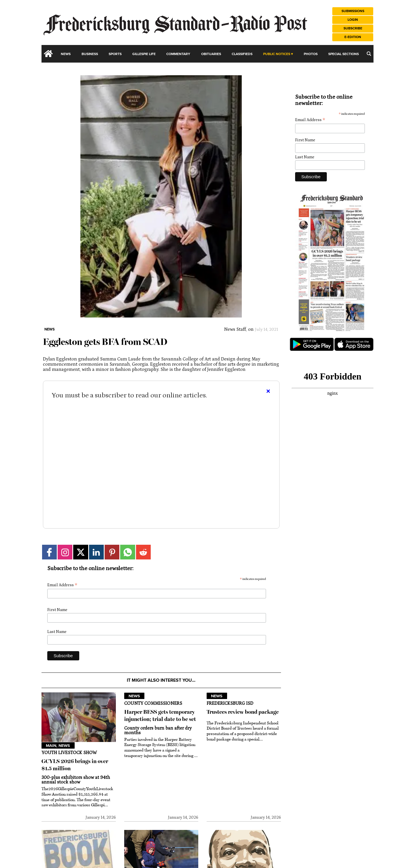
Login (353, 20)
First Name (57, 610)
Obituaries (211, 54)
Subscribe (353, 28)
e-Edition (353, 37)
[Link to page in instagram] (65, 552)
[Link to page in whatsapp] (128, 552)
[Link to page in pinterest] (112, 552)
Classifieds (242, 54)
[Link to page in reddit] (143, 552)
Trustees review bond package (243, 712)
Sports (115, 54)
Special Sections (344, 54)
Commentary (178, 54)
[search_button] (369, 54)
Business (90, 54)
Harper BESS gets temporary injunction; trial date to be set (160, 715)
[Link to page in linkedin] (96, 552)
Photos (311, 54)
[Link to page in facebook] (49, 552)
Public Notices (277, 54)
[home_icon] (48, 54)
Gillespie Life (144, 54)
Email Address (62, 585)
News (66, 54)
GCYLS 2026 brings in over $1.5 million (75, 765)
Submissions (353, 11)
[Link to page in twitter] (81, 552)
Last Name (57, 632)
